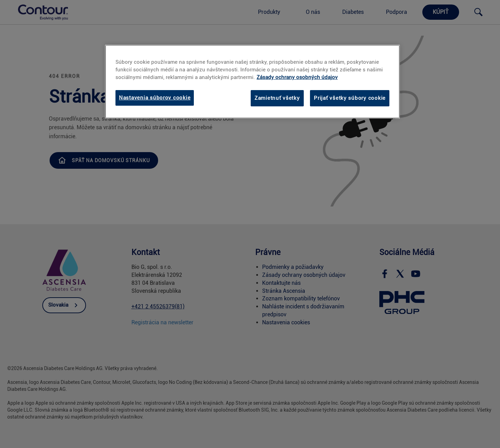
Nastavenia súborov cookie (155, 98)
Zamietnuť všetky (277, 98)
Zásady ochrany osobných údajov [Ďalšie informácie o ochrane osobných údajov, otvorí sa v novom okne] (297, 77)
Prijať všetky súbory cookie (350, 98)
